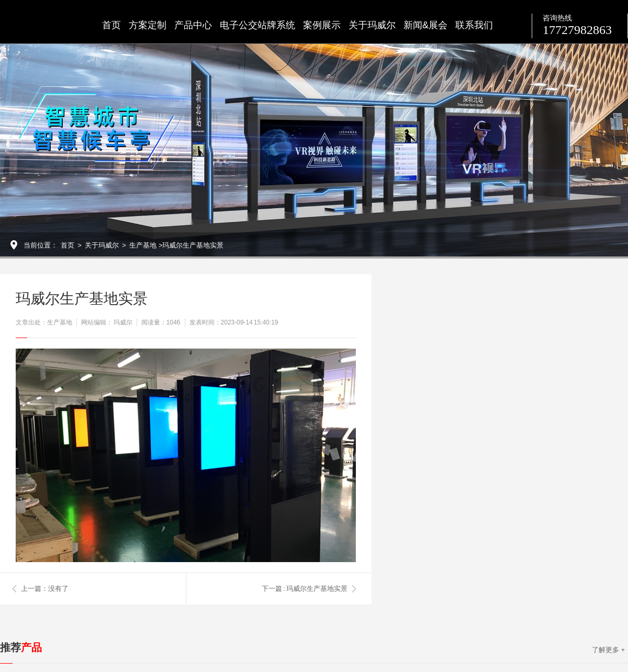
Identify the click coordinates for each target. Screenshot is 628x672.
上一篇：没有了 (45, 589)
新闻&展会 (425, 25)
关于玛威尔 (372, 25)
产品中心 (193, 25)
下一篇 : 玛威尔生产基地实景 (305, 589)
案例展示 (322, 25)
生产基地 (143, 245)
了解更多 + (608, 650)
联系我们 (474, 25)
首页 (111, 25)
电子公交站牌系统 (257, 25)
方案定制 (148, 25)
